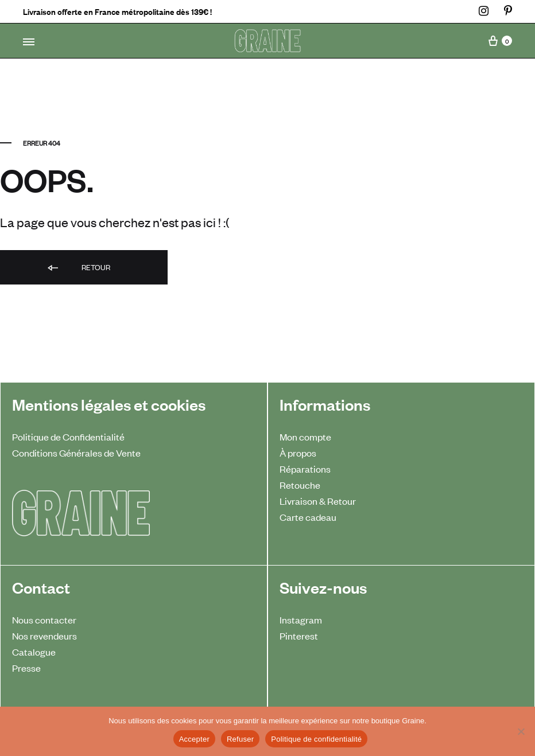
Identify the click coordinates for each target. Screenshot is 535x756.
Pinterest (299, 636)
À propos (298, 453)
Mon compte (305, 437)
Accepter (194, 739)
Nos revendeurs (44, 636)
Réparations (305, 469)
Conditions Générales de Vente (76, 453)
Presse (26, 668)
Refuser (240, 739)
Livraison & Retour (318, 501)
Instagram (301, 619)
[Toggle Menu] (29, 42)
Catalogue (34, 652)
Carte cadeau (308, 517)
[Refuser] (521, 731)
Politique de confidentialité (316, 739)
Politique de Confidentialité (68, 437)
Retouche (300, 485)
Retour (78, 268)
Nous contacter (44, 619)
